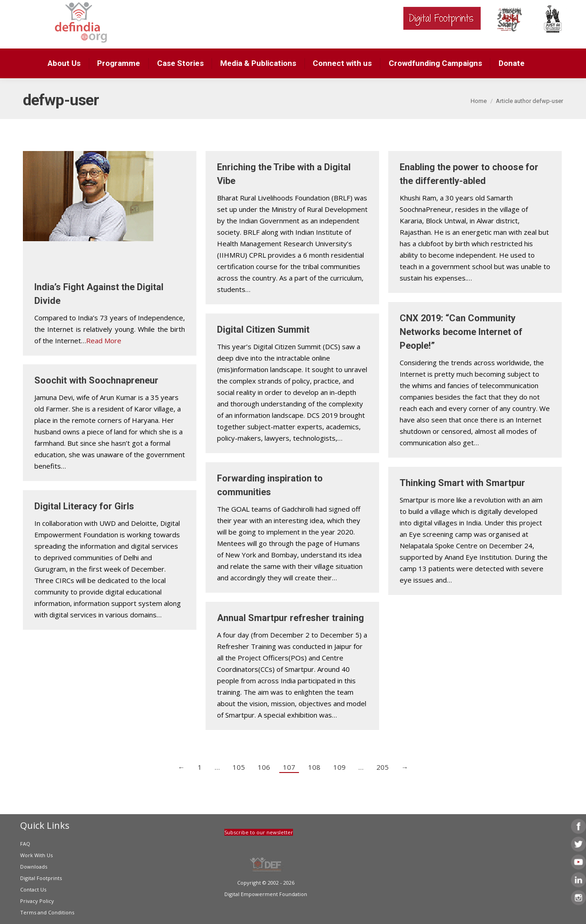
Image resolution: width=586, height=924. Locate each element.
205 (383, 767)
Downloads (34, 867)
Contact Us (33, 889)
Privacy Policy (37, 901)
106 (264, 767)
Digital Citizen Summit (263, 330)
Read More (104, 340)
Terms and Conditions (47, 912)
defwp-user (61, 100)
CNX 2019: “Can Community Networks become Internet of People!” (461, 332)
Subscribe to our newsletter (259, 832)
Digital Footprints (41, 878)
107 (289, 767)
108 (314, 767)
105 (239, 767)
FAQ (25, 844)
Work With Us (36, 855)
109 (339, 767)
